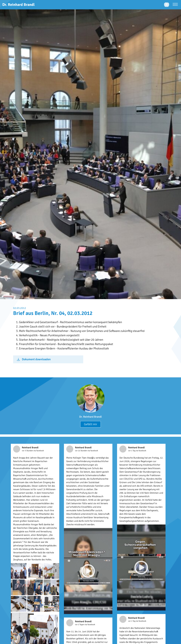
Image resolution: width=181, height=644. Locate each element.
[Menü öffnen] (175, 5)
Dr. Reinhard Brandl (90, 417)
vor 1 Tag (132, 451)
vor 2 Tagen (80, 625)
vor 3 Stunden (28, 451)
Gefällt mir (90, 424)
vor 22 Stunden (81, 451)
